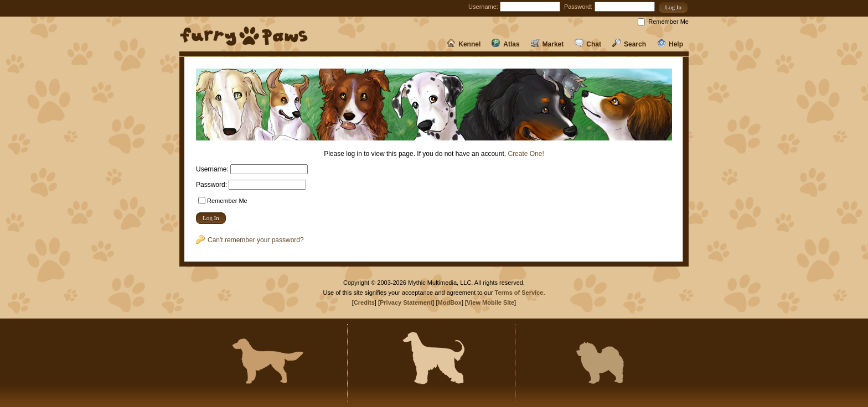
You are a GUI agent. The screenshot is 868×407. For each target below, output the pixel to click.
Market (547, 44)
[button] (673, 7)
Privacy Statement (406, 302)
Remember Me (668, 22)
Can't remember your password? (250, 240)
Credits (364, 302)
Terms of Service (519, 293)
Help (670, 44)
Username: (483, 7)
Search (629, 44)
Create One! (526, 154)
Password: (578, 7)
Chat (588, 44)
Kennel (464, 44)
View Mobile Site (490, 302)
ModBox (450, 302)
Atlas (505, 44)
